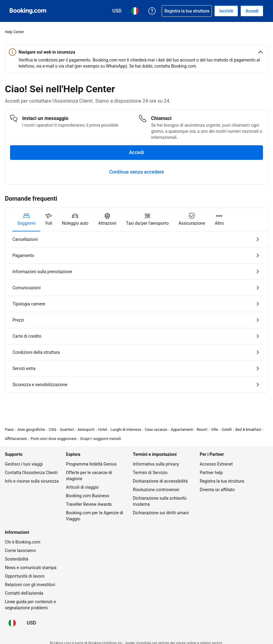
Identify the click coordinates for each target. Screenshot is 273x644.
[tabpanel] (136, 312)
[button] (136, 52)
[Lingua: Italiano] (12, 623)
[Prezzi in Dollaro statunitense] (31, 623)
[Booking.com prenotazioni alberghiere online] (28, 11)
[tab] (26, 220)
